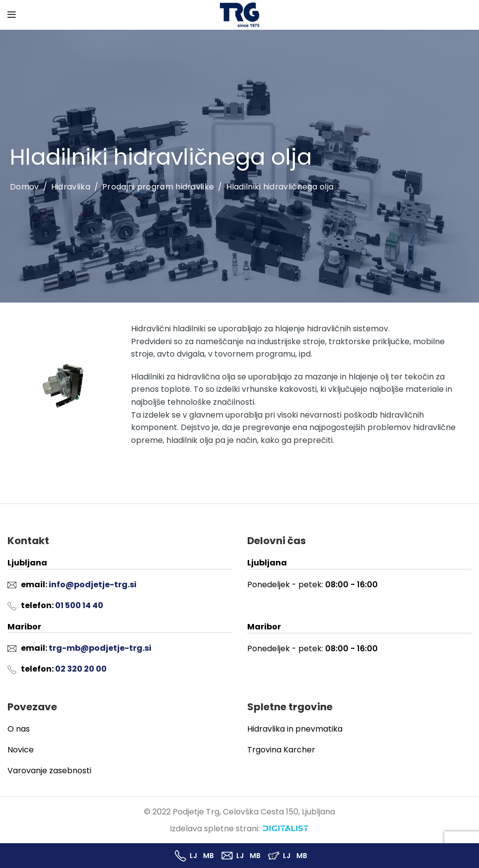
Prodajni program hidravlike (158, 187)
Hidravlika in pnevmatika (295, 729)
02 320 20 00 (81, 669)
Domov (25, 187)
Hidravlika (71, 187)
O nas (19, 729)
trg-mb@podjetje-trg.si (100, 648)
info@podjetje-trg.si (93, 585)
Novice (21, 750)
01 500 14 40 (79, 605)
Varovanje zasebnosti (49, 771)
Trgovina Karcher (281, 750)
